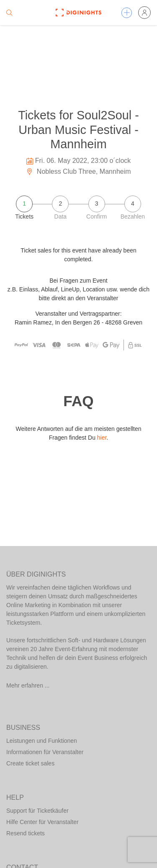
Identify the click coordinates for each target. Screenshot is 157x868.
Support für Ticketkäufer (37, 811)
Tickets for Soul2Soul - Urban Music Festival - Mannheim (78, 130)
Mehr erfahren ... (28, 685)
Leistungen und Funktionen (42, 741)
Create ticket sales (30, 763)
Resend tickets (26, 833)
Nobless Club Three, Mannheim (78, 171)
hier (102, 438)
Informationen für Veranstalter (45, 752)
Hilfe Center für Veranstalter (42, 822)
